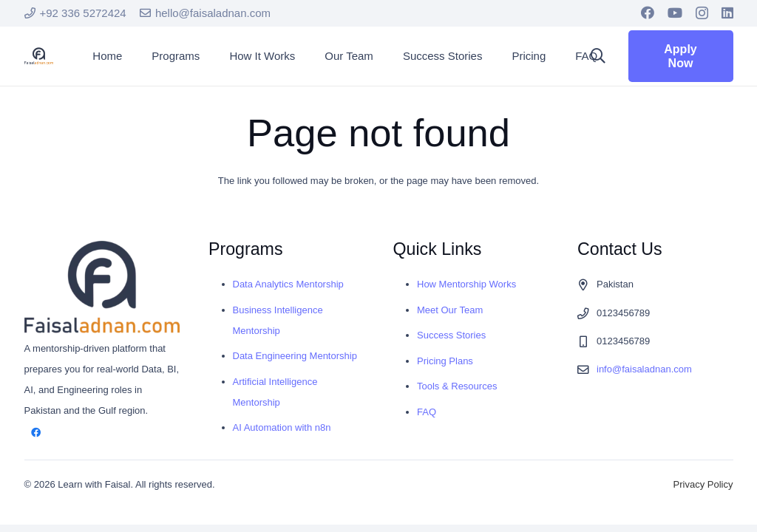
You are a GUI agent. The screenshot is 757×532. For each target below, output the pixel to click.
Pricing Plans (445, 361)
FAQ (427, 412)
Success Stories (451, 335)
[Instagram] (702, 13)
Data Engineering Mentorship (295, 356)
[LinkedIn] (727, 13)
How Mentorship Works (466, 284)
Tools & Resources (457, 386)
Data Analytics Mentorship (288, 284)
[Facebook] (648, 13)
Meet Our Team (450, 310)
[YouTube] (675, 13)
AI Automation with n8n (282, 427)
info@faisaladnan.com (644, 369)
